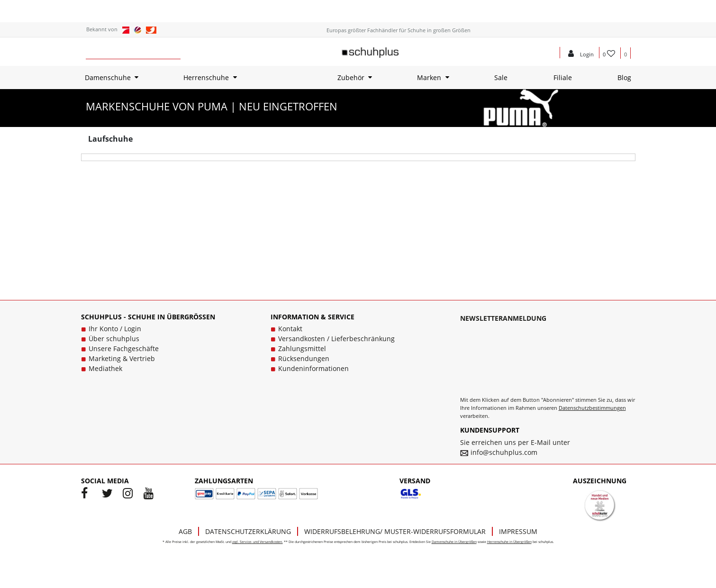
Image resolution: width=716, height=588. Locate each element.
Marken (429, 77)
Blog (624, 77)
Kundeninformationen (313, 368)
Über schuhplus (114, 339)
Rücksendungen (304, 358)
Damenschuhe (108, 77)
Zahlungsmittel (302, 348)
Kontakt (290, 329)
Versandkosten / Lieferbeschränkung (336, 339)
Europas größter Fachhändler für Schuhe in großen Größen (399, 30)
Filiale (563, 77)
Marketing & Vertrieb (122, 358)
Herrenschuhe (206, 77)
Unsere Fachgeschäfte (124, 348)
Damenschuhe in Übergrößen (454, 542)
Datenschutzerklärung (248, 531)
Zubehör (351, 77)
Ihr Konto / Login (115, 329)
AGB (185, 531)
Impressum (518, 531)
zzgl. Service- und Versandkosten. (258, 542)
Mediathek (105, 368)
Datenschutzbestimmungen (592, 408)
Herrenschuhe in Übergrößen (509, 542)
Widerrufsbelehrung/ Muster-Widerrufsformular (395, 531)
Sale (501, 77)
